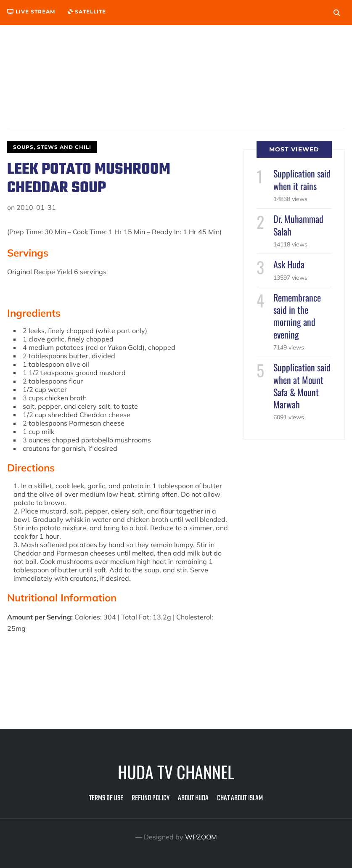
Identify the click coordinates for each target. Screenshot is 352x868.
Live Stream (31, 12)
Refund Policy (151, 798)
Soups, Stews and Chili (52, 147)
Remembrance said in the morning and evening (297, 316)
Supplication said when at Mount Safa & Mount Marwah (302, 386)
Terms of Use (106, 798)
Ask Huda (289, 264)
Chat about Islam (240, 798)
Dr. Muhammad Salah (298, 225)
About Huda (193, 798)
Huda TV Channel (176, 772)
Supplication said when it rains (302, 179)
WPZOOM (201, 837)
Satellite (87, 12)
